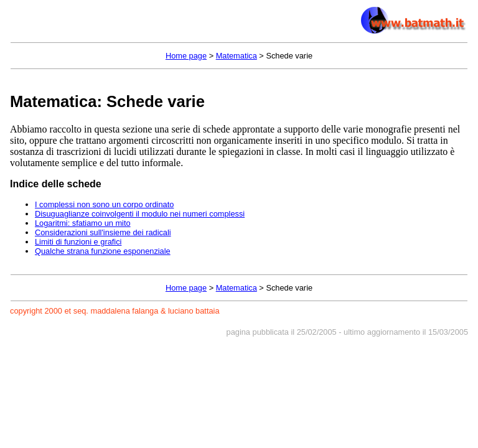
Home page (186, 56)
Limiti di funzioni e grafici (78, 242)
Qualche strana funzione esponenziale (103, 251)
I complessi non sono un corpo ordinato (104, 204)
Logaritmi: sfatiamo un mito (83, 223)
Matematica (237, 56)
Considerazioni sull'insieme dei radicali (103, 232)
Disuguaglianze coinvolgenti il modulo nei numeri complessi (140, 214)
